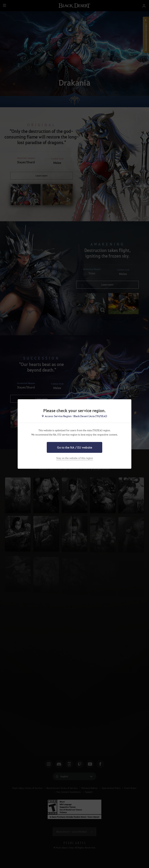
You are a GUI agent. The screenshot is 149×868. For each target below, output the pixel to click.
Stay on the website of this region (75, 458)
